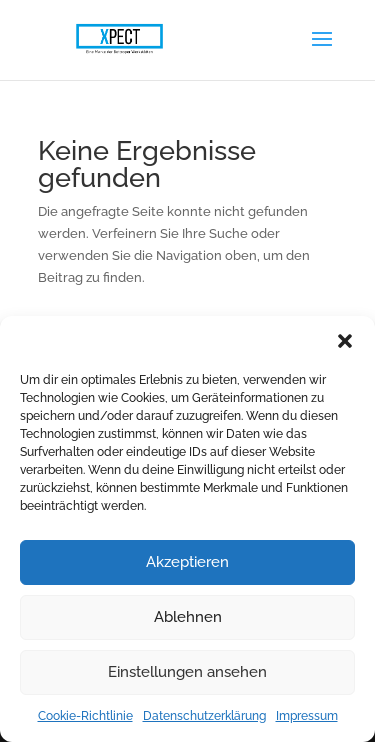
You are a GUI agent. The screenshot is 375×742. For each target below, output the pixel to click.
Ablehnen (188, 617)
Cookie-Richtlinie (85, 716)
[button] (345, 341)
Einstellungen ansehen (187, 672)
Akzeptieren (187, 562)
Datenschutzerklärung (204, 716)
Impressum (307, 716)
